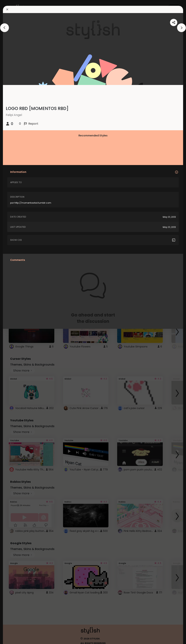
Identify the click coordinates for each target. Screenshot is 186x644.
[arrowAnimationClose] (5, 28)
